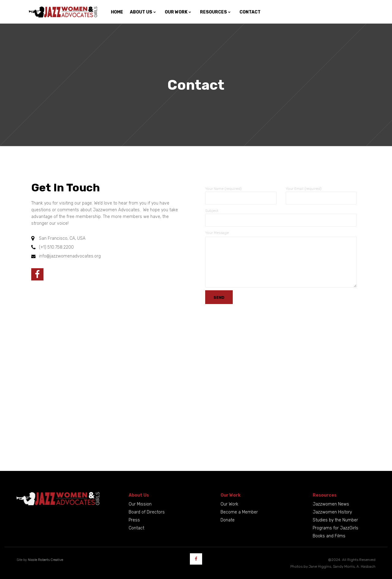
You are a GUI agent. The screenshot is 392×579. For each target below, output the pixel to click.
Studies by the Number (335, 520)
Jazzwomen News (331, 504)
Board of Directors (147, 512)
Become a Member (239, 512)
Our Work (229, 504)
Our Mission (140, 504)
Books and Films (329, 536)
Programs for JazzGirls (335, 528)
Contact (136, 528)
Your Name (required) (223, 189)
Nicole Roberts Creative (45, 560)
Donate (228, 520)
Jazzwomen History (332, 512)
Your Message (217, 233)
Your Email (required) (304, 189)
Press (134, 520)
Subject (212, 211)
